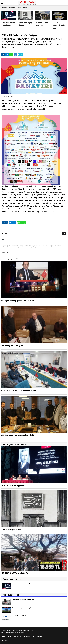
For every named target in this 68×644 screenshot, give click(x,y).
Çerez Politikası (17, 636)
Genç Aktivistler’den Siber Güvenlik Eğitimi (19, 391)
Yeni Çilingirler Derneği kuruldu (14, 346)
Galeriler (12, 7)
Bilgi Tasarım (5, 640)
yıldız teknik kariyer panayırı (18, 259)
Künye (4, 636)
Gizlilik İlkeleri (27, 636)
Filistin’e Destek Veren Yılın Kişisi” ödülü (18, 435)
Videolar (5, 7)
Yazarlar (19, 7)
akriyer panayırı (6, 259)
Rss (34, 636)
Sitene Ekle (40, 636)
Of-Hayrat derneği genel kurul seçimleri (18, 301)
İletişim (9, 636)
